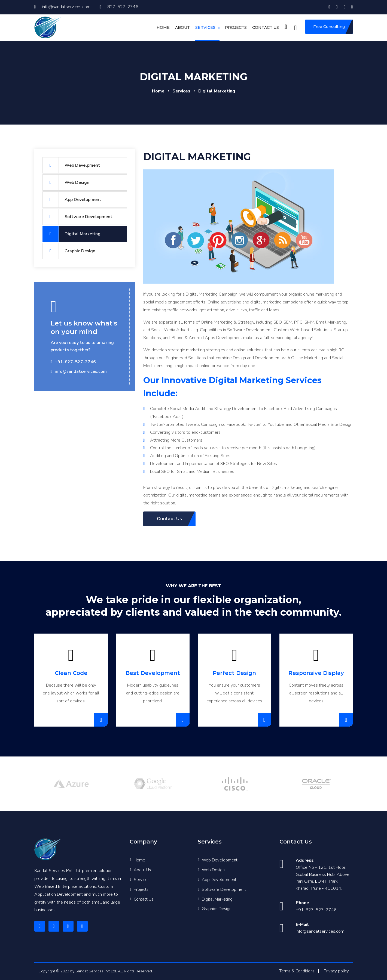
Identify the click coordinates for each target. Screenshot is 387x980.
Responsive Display (316, 673)
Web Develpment (71, 165)
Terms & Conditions (297, 971)
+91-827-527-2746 (316, 910)
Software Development (77, 217)
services (181, 91)
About (182, 27)
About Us (142, 870)
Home (163, 27)
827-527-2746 (119, 7)
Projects (236, 27)
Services (205, 27)
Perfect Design (234, 673)
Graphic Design (69, 251)
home (158, 91)
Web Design (66, 182)
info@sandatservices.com (62, 7)
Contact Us (144, 899)
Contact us (266, 27)
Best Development (153, 673)
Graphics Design (217, 909)
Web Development (220, 860)
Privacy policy (336, 971)
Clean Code (71, 673)
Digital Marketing (71, 234)
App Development (72, 200)
